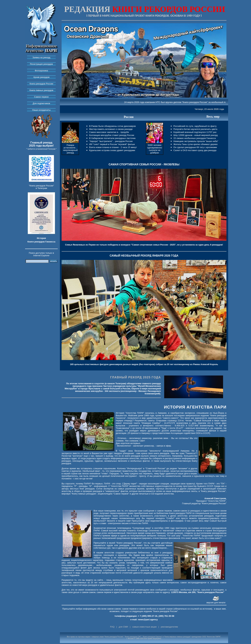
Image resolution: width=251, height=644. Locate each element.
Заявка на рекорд (41, 57)
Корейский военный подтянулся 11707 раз (195, 132)
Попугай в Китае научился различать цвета (195, 129)
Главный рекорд (41, 143)
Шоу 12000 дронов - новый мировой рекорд (196, 135)
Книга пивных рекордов (41, 90)
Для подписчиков (41, 103)
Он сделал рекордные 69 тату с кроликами (195, 147)
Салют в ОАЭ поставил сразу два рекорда (195, 150)
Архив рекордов (41, 77)
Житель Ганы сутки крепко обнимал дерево (196, 144)
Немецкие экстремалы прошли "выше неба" (196, 141)
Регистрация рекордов (41, 64)
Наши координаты (41, 110)
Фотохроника (41, 71)
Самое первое (41, 97)
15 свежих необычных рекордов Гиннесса (195, 138)
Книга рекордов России (41, 84)
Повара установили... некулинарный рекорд (70, 149)
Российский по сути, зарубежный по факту (195, 126)
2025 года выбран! (41, 146)
